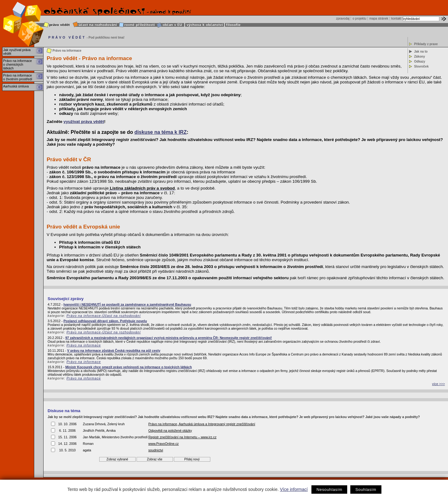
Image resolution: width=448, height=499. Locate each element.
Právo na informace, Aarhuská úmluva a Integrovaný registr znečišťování (202, 424)
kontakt (396, 19)
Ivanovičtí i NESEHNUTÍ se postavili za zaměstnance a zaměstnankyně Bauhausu (127, 304)
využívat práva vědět (84, 122)
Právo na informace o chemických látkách (17, 64)
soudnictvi (156, 450)
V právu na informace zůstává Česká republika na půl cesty (114, 351)
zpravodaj (343, 19)
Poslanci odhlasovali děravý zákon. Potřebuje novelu (105, 321)
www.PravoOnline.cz (164, 444)
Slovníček (421, 66)
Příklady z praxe (426, 44)
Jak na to (421, 52)
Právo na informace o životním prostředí (18, 77)
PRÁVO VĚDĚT (67, 37)
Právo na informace (84, 345)
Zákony (420, 56)
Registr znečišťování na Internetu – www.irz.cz (182, 437)
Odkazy (420, 61)
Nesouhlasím (329, 490)
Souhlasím (366, 490)
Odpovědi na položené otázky (170, 431)
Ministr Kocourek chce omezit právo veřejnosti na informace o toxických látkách (129, 367)
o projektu (359, 19)
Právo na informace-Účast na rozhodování (104, 316)
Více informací (294, 489)
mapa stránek (379, 19)
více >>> (439, 384)
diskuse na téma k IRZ (161, 132)
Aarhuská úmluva (16, 86)
